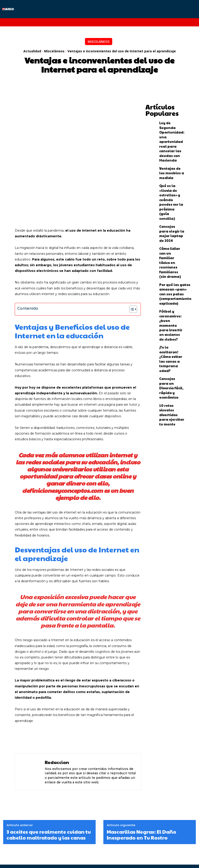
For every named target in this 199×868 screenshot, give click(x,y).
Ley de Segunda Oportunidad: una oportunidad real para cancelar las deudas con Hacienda (171, 126)
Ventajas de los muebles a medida (172, 146)
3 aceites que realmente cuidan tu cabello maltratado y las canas (49, 780)
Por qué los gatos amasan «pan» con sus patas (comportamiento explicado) (171, 221)
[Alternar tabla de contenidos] (131, 254)
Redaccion (57, 707)
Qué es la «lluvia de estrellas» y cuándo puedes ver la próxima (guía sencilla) (172, 164)
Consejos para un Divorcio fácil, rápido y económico (170, 276)
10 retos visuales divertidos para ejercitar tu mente (171, 293)
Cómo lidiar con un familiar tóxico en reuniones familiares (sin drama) (171, 201)
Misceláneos (99, 42)
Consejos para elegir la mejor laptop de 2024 (169, 183)
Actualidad (32, 51)
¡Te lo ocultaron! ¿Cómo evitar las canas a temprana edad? (171, 258)
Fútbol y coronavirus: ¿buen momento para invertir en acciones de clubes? (172, 240)
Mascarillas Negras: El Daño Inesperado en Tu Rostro (142, 780)
